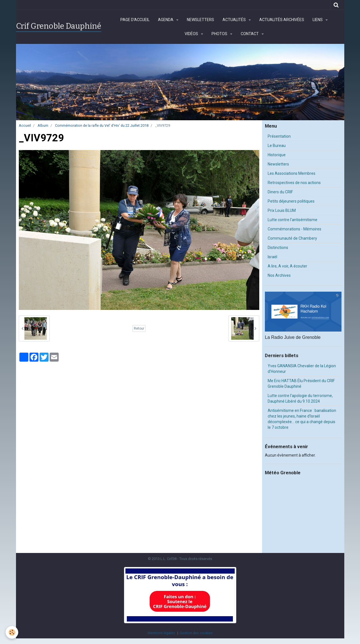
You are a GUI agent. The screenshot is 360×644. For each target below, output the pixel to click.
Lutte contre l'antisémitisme (293, 220)
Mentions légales (161, 633)
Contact (250, 34)
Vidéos (192, 34)
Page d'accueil (135, 20)
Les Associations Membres (292, 173)
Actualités (235, 20)
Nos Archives (279, 275)
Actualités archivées (282, 20)
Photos (220, 34)
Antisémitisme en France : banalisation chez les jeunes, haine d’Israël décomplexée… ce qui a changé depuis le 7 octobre (302, 419)
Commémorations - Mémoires (294, 229)
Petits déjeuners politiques (291, 201)
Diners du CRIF (280, 192)
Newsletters (200, 20)
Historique (277, 155)
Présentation (279, 136)
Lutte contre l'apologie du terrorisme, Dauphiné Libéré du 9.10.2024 (300, 398)
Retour (139, 328)
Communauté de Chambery (292, 238)
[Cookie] (12, 632)
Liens (318, 20)
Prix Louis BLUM (282, 210)
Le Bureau (277, 146)
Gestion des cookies (196, 633)
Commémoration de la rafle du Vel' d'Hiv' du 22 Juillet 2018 (102, 125)
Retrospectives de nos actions (294, 183)
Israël (272, 257)
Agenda (166, 20)
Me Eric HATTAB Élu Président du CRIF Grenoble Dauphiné (301, 384)
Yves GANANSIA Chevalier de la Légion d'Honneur (302, 369)
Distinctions (278, 248)
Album (43, 125)
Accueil (25, 125)
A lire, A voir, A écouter (287, 266)
